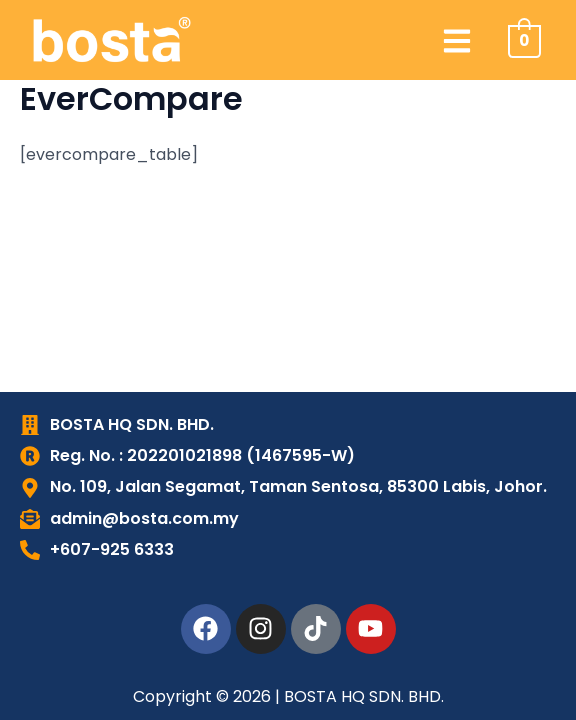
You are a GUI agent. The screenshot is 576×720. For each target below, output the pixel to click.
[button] (457, 40)
